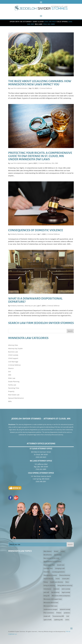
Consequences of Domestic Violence (36, 230)
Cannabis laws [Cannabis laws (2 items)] (48, 568)
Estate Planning (14, 382)
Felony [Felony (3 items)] (46, 582)
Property (11, 391)
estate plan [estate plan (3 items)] (66, 579)
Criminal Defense (46, 88)
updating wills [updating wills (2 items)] (58, 620)
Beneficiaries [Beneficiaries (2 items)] (48, 555)
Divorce (11, 368)
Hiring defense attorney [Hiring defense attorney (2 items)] (65, 585)
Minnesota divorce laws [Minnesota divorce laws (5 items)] (51, 603)
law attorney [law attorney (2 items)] (55, 592)
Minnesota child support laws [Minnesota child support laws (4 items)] (53, 599)
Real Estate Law (14, 395)
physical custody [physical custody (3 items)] (65, 609)
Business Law (13, 352)
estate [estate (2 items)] (58, 579)
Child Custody (13, 355)
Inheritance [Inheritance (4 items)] (47, 589)
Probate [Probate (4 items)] (59, 613)
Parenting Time (14, 388)
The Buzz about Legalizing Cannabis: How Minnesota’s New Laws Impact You (40, 83)
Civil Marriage (13, 362)
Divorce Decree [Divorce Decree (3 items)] (48, 579)
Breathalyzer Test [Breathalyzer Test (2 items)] (49, 565)
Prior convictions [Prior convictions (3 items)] (49, 613)
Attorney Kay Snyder (15, 348)
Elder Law (12, 378)
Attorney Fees (13, 345)
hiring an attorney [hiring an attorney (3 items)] (49, 585)
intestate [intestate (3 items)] (56, 589)
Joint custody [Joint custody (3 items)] (66, 589)
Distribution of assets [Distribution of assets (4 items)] (50, 575)
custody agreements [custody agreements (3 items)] (58, 572)
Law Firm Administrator (19, 88)
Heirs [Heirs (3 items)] (67, 582)
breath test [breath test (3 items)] (61, 565)
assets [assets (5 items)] (63, 551)
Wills (10, 401)
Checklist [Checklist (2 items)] (46, 572)
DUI (53, 163)
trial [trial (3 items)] (68, 616)
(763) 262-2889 (49, 24)
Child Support (13, 358)
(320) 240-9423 (50, 22)
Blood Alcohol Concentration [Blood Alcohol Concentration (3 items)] (52, 562)
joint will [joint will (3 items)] (46, 592)
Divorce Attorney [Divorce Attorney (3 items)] (65, 575)
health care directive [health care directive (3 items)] (57, 582)
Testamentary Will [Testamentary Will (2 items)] (58, 616)
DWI (57, 163)
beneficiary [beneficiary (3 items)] (58, 555)
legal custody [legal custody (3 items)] (66, 592)
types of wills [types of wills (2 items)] (48, 620)
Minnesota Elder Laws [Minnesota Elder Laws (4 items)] (50, 606)
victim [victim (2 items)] (67, 620)
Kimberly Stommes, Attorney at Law (23, 234)
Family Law (12, 385)
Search (70, 331)
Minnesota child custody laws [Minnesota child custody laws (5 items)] (61, 596)
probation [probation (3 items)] (67, 613)
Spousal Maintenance (16, 398)
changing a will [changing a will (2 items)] (60, 568)
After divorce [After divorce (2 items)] (48, 551)
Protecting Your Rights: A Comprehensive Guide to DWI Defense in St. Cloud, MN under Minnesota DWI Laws (40, 156)
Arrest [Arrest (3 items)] (56, 551)
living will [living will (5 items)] (46, 596)
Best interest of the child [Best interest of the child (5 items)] (51, 558)
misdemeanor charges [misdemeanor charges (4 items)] (51, 609)
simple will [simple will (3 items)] (47, 616)
